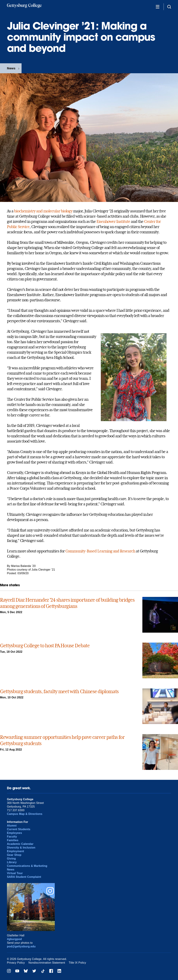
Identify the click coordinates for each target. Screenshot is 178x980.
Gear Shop (14, 855)
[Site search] (169, 7)
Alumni (12, 826)
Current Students (19, 829)
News (11, 68)
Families (13, 840)
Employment (15, 851)
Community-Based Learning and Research (100, 551)
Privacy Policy (16, 963)
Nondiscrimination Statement (47, 963)
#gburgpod (14, 939)
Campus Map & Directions (25, 814)
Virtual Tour (15, 873)
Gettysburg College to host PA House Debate (45, 646)
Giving (11, 859)
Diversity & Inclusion (21, 848)
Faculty (12, 837)
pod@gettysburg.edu (21, 946)
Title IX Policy (77, 963)
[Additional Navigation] (157, 7)
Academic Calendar (20, 844)
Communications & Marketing (27, 866)
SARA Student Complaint (24, 877)
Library (12, 862)
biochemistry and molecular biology (43, 211)
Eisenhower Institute (113, 221)
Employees (15, 833)
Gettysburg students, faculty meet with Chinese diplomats (59, 691)
